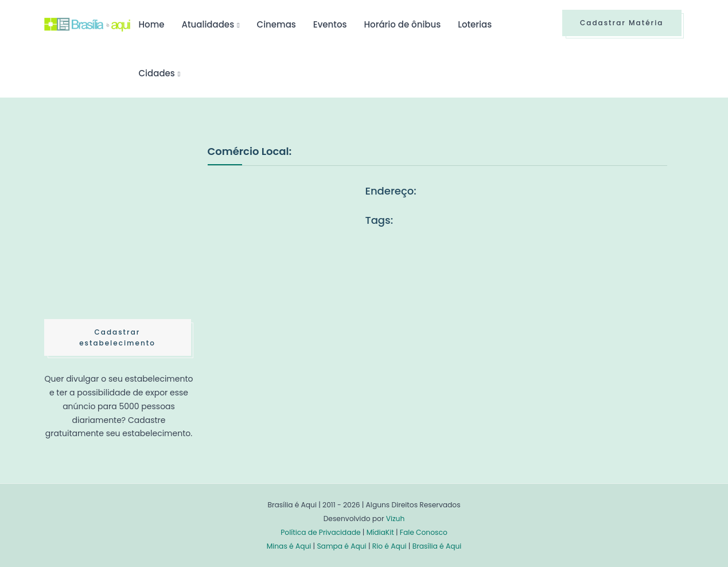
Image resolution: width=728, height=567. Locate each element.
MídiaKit (380, 532)
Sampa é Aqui (341, 546)
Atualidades (208, 24)
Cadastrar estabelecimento (117, 337)
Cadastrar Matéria (622, 23)
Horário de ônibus (403, 24)
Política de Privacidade (320, 532)
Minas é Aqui (289, 546)
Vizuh (396, 519)
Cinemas (277, 24)
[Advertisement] (130, 229)
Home (152, 24)
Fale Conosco (424, 532)
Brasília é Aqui (437, 546)
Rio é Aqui (390, 546)
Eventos (330, 24)
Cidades (157, 73)
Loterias (475, 24)
